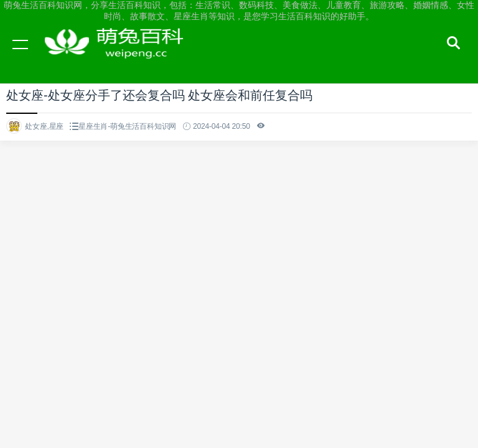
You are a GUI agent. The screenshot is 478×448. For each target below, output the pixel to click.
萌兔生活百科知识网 (118, 56)
